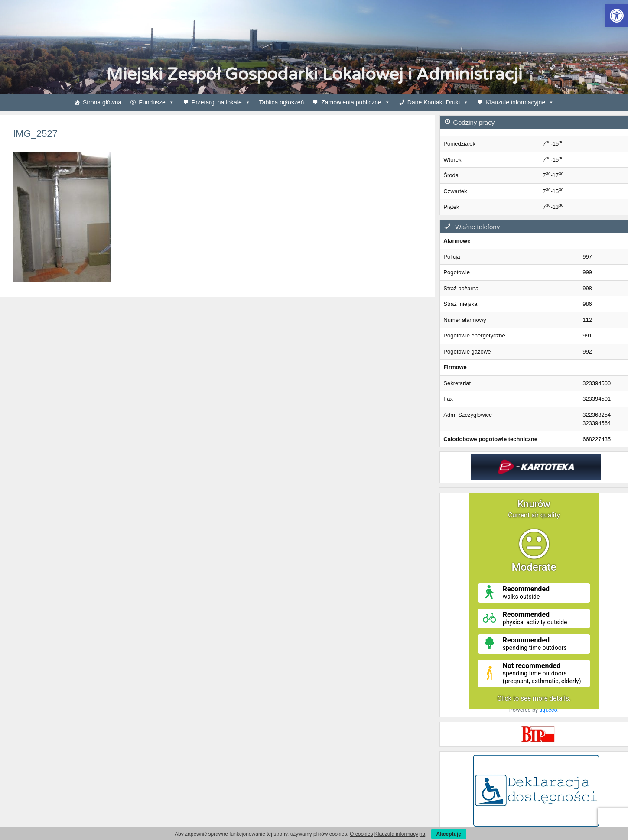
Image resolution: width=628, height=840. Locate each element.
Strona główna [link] (102, 102)
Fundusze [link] (156, 102)
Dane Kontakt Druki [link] (438, 102)
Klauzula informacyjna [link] (400, 834)
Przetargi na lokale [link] (221, 102)
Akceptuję (449, 834)
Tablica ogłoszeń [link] (282, 102)
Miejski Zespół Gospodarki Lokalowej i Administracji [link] (314, 74)
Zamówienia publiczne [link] (356, 102)
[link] (617, 16)
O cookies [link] (361, 834)
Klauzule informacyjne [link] (520, 102)
